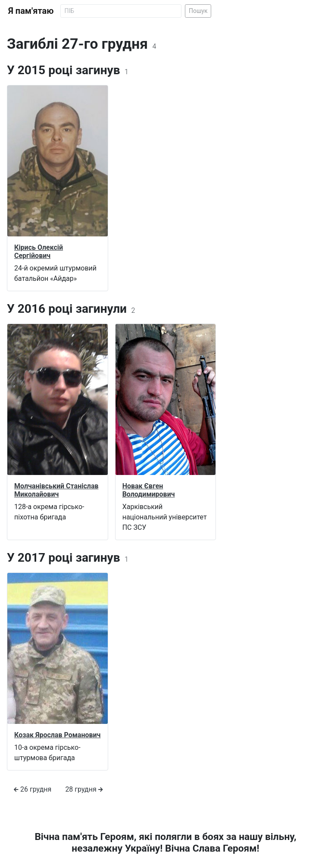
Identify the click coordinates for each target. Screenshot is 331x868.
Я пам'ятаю (31, 11)
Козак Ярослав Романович (57, 735)
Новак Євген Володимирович (149, 490)
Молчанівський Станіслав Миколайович (56, 490)
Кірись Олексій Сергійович (39, 252)
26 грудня (33, 789)
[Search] (121, 11)
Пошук (198, 11)
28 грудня (84, 789)
